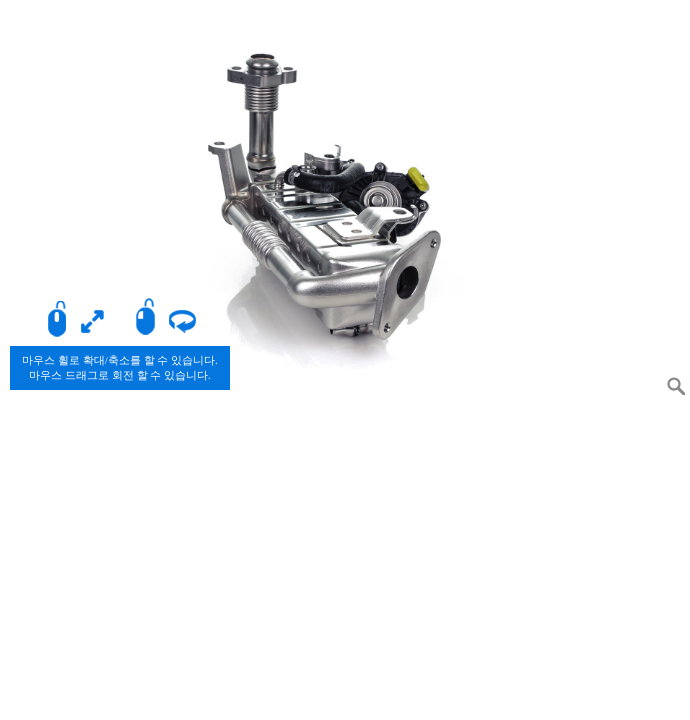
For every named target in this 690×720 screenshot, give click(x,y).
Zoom (676, 386)
